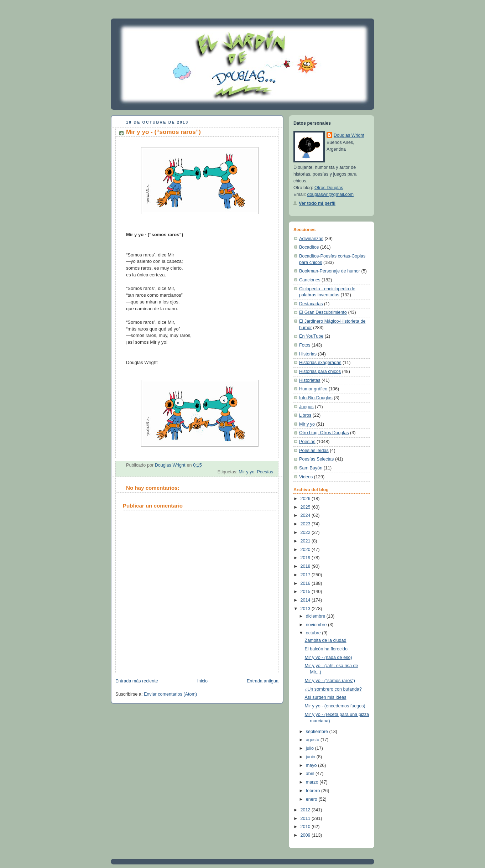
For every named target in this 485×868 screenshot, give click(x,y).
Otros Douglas (329, 188)
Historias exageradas (320, 363)
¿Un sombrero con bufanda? (333, 689)
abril (311, 774)
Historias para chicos (320, 371)
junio (311, 757)
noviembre (317, 625)
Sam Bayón (311, 468)
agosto (313, 740)
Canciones (310, 280)
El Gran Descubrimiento (323, 312)
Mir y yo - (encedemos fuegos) (335, 706)
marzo (313, 782)
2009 (306, 835)
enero (312, 799)
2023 (306, 524)
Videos (306, 477)
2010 (306, 827)
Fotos (305, 345)
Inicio (202, 681)
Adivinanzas (311, 239)
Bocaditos (309, 247)
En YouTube (311, 336)
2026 (306, 499)
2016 (306, 583)
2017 (306, 575)
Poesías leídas (314, 451)
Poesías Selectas (316, 459)
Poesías (265, 472)
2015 (306, 592)
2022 (306, 532)
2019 (306, 558)
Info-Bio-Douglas (316, 398)
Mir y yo (246, 472)
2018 (306, 566)
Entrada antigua (263, 681)
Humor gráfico (313, 389)
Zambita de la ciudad (326, 640)
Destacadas (311, 304)
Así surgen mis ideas (326, 697)
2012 (306, 810)
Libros (305, 415)
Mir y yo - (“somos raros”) (330, 681)
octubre (314, 633)
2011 (306, 818)
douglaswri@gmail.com (331, 194)
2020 (306, 550)
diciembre (316, 616)
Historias (308, 354)
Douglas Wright (349, 135)
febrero (314, 791)
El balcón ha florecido (326, 649)
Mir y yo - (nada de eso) (328, 658)
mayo (312, 765)
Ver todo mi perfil (317, 203)
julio (311, 748)
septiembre (318, 732)
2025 (306, 507)
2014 (306, 600)
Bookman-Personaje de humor (330, 271)
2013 (306, 609)
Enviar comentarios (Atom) (170, 694)
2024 (306, 515)
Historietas (310, 380)
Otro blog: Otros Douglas (324, 433)
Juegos (306, 407)
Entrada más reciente (137, 681)
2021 (306, 541)
